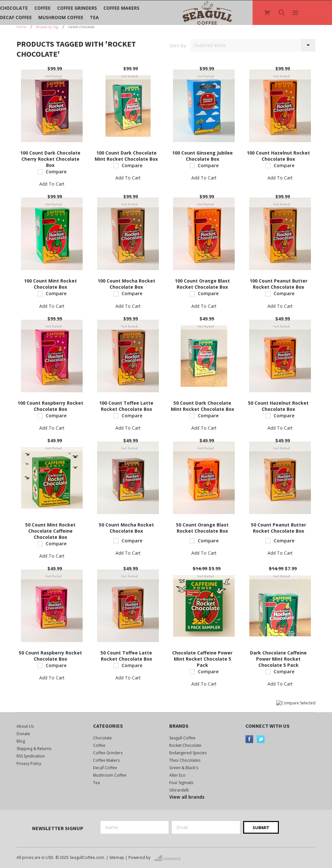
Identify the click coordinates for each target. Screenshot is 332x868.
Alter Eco (177, 775)
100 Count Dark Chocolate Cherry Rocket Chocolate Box (50, 159)
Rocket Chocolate (185, 745)
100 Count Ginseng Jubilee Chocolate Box (202, 156)
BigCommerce (169, 858)
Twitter (261, 739)
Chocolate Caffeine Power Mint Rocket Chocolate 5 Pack (202, 659)
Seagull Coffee (182, 738)
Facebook (249, 739)
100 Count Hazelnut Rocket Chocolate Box (278, 156)
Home (21, 27)
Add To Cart (52, 184)
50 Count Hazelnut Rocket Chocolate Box (278, 406)
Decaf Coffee (16, 17)
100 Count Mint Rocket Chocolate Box (50, 284)
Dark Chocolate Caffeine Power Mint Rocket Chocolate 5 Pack (278, 659)
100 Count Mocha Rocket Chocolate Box (126, 284)
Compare (56, 172)
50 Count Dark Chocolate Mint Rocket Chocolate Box (202, 406)
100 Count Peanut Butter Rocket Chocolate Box (279, 284)
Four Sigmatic (182, 783)
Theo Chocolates (185, 760)
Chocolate (14, 8)
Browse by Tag (47, 27)
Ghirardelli (179, 790)
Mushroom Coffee (61, 17)
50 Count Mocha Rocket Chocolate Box (126, 528)
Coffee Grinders (77, 8)
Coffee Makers (121, 8)
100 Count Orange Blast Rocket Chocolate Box (202, 284)
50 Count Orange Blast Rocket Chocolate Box (202, 528)
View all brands (187, 797)
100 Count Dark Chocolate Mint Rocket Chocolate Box (126, 156)
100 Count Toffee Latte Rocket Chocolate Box (126, 406)
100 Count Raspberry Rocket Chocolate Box (50, 406)
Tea (94, 17)
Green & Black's (184, 768)
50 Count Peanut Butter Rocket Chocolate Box (279, 528)
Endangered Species (188, 753)
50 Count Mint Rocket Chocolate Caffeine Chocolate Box (50, 531)
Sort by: (178, 46)
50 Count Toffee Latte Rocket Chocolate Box (126, 656)
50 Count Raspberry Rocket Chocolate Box (50, 656)
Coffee (42, 8)
